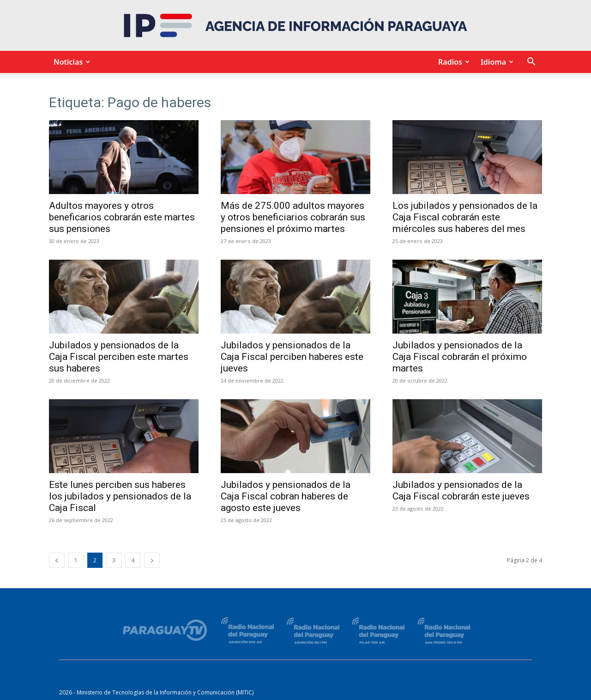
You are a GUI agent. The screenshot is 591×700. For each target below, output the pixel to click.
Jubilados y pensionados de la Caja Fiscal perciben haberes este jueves (292, 357)
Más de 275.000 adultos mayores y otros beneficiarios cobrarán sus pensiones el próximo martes (293, 217)
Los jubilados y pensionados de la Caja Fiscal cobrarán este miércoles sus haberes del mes (465, 217)
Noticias (70, 62)
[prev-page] (57, 560)
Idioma (496, 62)
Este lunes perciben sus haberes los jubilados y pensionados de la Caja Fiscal (120, 496)
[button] (531, 63)
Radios (452, 62)
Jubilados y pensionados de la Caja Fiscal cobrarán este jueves (461, 490)
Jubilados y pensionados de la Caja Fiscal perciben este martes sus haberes (119, 357)
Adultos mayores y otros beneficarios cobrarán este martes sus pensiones (122, 217)
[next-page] (152, 560)
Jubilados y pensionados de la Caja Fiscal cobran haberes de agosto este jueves (286, 496)
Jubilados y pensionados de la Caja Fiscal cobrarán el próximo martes (460, 357)
